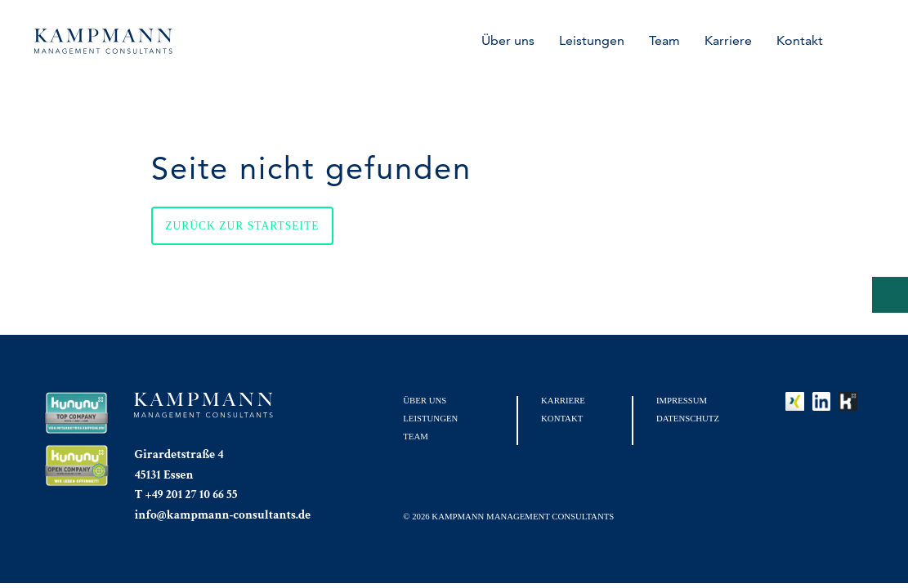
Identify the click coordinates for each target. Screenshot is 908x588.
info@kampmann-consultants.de (222, 514)
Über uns (508, 40)
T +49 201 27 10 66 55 (186, 494)
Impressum (682, 400)
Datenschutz (688, 418)
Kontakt (800, 40)
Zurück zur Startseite (242, 226)
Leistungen (592, 40)
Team (664, 40)
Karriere (728, 40)
